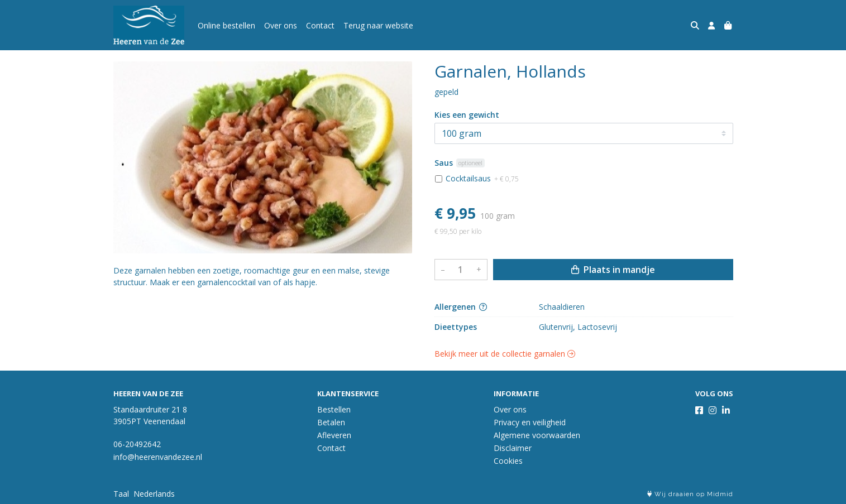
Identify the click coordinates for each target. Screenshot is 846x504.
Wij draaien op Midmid (690, 494)
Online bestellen (226, 25)
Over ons (281, 25)
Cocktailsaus (482, 178)
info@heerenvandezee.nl (158, 457)
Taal (121, 494)
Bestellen (334, 409)
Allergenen (461, 307)
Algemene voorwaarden (537, 435)
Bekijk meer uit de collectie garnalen (505, 354)
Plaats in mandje (613, 270)
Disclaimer (513, 448)
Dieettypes (456, 327)
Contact (320, 25)
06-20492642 (137, 444)
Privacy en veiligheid (530, 422)
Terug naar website (378, 25)
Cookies (508, 461)
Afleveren (334, 435)
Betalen (331, 422)
